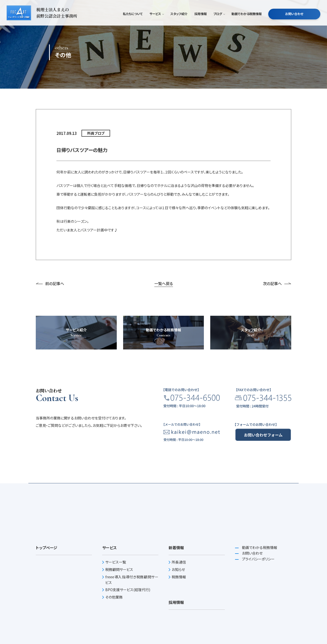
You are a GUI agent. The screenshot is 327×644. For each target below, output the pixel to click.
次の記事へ (277, 284)
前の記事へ (50, 284)
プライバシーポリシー (258, 559)
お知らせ (178, 569)
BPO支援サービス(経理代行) (128, 590)
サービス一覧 (116, 562)
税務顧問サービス (119, 569)
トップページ (46, 548)
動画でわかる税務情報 (247, 21)
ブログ (219, 21)
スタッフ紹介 (179, 21)
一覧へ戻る (164, 283)
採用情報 (201, 21)
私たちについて (133, 21)
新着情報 (176, 548)
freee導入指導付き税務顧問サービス (132, 580)
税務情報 (179, 577)
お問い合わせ (294, 21)
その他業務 (114, 597)
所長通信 (179, 562)
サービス (156, 21)
